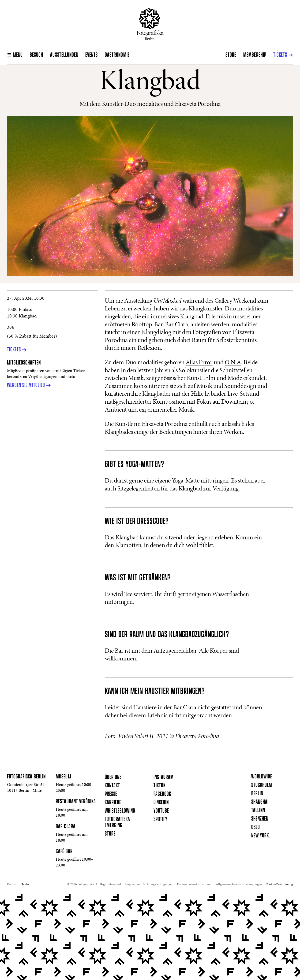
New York (260, 836)
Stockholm (262, 785)
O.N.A (233, 363)
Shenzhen (260, 819)
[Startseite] (150, 24)
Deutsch (26, 884)
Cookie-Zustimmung (279, 884)
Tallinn (258, 811)
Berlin (257, 794)
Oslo (256, 827)
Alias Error (199, 363)
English (12, 884)
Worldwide (262, 777)
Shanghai (260, 802)
